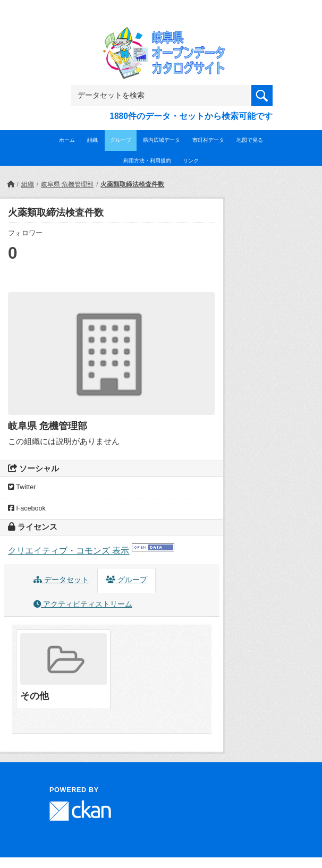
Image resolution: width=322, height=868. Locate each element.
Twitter (22, 487)
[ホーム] (11, 184)
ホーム (67, 140)
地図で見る (250, 140)
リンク (191, 161)
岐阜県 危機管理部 (67, 184)
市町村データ (208, 140)
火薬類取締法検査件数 (132, 184)
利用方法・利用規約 (147, 161)
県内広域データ (162, 140)
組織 (92, 140)
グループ (121, 140)
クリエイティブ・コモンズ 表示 (69, 551)
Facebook (27, 508)
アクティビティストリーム (83, 604)
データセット (61, 580)
